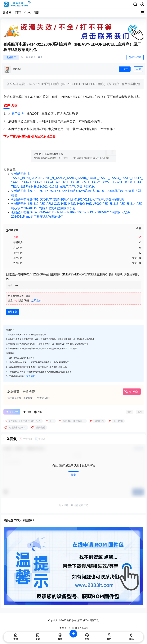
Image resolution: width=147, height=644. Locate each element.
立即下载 (12, 312)
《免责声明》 (30, 376)
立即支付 (36, 301)
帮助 (37, 13)
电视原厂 (11, 57)
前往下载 (135, 57)
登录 (73, 475)
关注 (125, 69)
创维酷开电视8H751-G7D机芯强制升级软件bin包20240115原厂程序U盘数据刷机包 (67, 200)
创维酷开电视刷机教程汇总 (49, 154)
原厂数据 (17, 114)
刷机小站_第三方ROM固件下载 (82, 620)
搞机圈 (7, 13)
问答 (18, 13)
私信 (138, 69)
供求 (28, 13)
